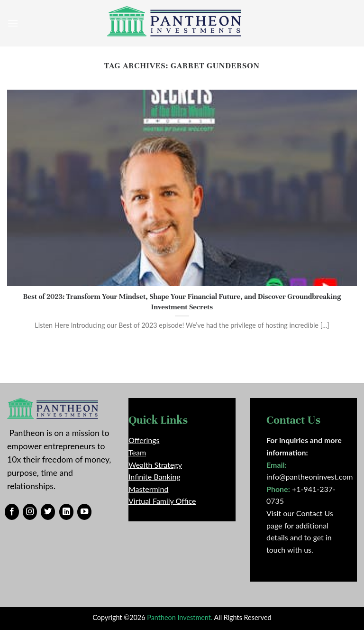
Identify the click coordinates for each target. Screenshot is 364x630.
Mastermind (148, 489)
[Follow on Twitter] (48, 512)
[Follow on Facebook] (12, 512)
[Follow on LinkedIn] (66, 512)
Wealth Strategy (155, 465)
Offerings (144, 440)
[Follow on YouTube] (84, 512)
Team (137, 452)
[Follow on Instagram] (30, 512)
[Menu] (13, 23)
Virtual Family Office (162, 501)
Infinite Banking (155, 477)
